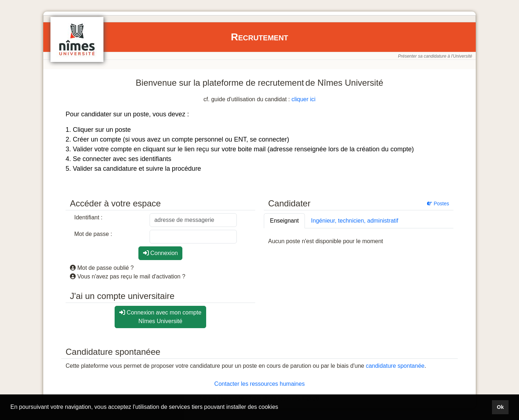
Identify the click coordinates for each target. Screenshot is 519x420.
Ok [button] (500, 407)
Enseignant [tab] (284, 221)
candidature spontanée (395, 366)
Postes (438, 204)
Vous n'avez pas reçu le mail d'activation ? (128, 276)
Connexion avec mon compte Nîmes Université (160, 317)
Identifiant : (88, 217)
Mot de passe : (93, 234)
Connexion (161, 253)
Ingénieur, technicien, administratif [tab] (355, 221)
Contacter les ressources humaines (260, 384)
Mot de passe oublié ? (102, 268)
